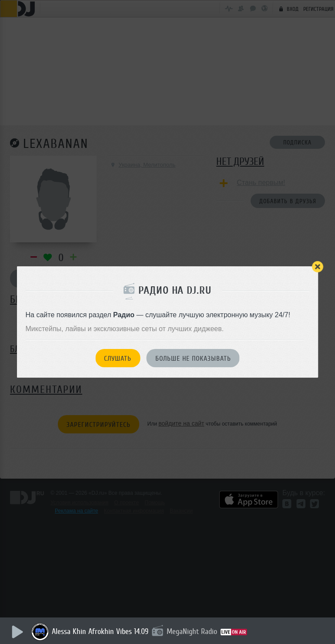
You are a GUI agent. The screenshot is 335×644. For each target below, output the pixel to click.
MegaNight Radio (193, 631)
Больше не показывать (193, 359)
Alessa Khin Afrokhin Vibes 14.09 (101, 631)
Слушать (118, 359)
